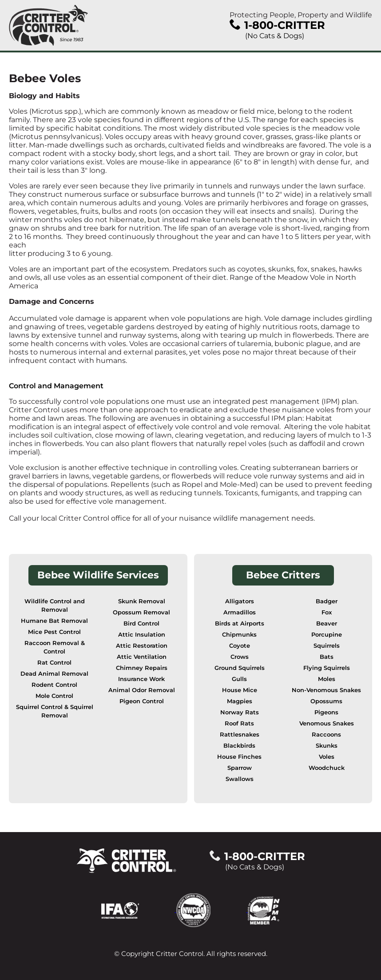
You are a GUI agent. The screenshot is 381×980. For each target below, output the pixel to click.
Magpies (240, 701)
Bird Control (141, 623)
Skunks (327, 746)
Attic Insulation (142, 635)
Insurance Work (141, 679)
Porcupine (327, 635)
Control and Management (56, 386)
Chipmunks (239, 635)
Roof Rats (239, 723)
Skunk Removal (142, 601)
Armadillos (240, 612)
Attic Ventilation (142, 657)
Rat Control (54, 663)
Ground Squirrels (240, 668)
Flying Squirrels (327, 668)
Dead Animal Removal (54, 674)
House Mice (240, 690)
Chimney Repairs (142, 668)
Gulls (239, 679)
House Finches (239, 757)
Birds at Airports (240, 623)
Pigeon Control (142, 701)
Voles (327, 757)
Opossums (326, 701)
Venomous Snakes (327, 723)
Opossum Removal (141, 612)
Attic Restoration (142, 646)
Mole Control (54, 696)
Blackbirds (239, 746)
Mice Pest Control (54, 632)
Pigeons (326, 712)
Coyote (240, 646)
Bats (327, 657)
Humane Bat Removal (54, 621)
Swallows (240, 779)
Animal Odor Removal (142, 690)
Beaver (327, 623)
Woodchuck (327, 768)
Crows (240, 657)
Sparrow (240, 768)
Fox (327, 612)
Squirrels (327, 646)
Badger (327, 601)
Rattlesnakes (240, 735)
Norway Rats (240, 712)
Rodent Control (54, 685)
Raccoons (326, 735)
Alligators (240, 601)
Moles (327, 679)
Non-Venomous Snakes (326, 690)
